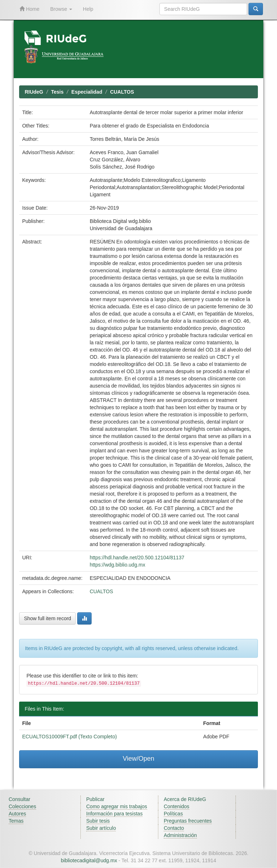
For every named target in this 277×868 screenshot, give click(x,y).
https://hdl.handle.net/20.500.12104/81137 (137, 558)
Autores (17, 814)
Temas (16, 821)
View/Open (138, 759)
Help (88, 9)
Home (29, 9)
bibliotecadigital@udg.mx (89, 860)
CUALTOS (122, 92)
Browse (61, 9)
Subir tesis (98, 821)
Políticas (173, 814)
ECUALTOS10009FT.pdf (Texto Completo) (69, 737)
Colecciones (22, 806)
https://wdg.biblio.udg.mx (118, 565)
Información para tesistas (114, 814)
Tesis (57, 92)
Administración (180, 835)
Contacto (174, 828)
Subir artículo (101, 828)
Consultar (19, 799)
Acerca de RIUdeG (185, 799)
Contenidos (177, 806)
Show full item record (47, 618)
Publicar (95, 799)
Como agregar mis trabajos (117, 806)
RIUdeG (34, 92)
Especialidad (87, 92)
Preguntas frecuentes (188, 821)
